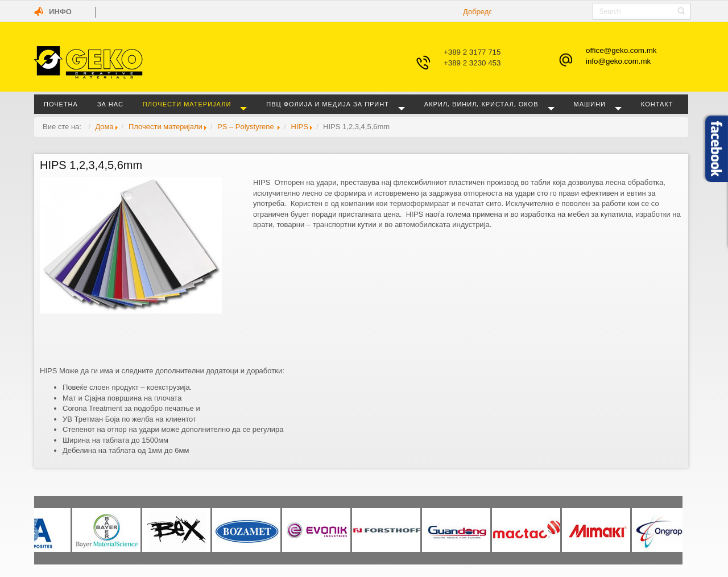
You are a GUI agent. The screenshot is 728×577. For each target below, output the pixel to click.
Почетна (61, 104)
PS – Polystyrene (247, 127)
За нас (110, 104)
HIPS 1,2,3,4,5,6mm (91, 165)
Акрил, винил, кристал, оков (481, 104)
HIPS (300, 127)
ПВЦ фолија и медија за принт (328, 104)
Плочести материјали (187, 104)
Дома (104, 127)
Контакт (657, 104)
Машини (590, 104)
